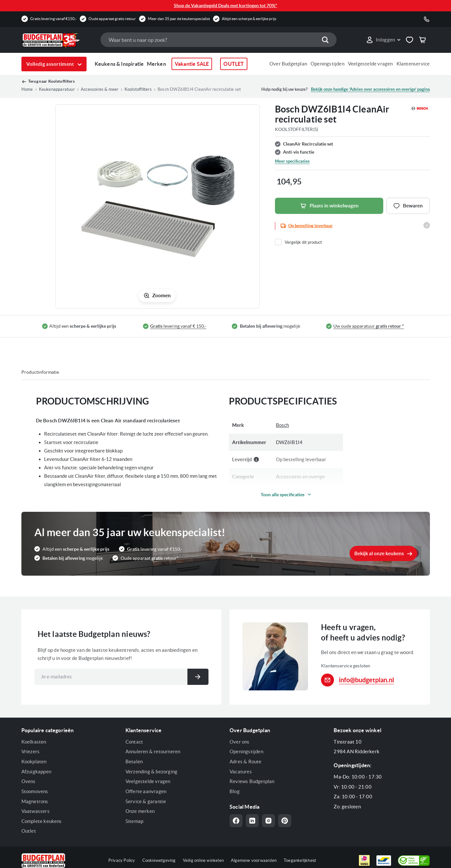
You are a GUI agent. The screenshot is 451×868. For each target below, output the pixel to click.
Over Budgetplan (288, 64)
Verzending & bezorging (151, 772)
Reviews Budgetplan (252, 781)
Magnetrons (35, 801)
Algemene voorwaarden (254, 860)
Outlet (29, 831)
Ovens (29, 781)
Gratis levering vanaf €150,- (53, 19)
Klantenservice (413, 64)
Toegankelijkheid (300, 860)
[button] (383, 40)
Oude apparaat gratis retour (112, 19)
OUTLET (234, 64)
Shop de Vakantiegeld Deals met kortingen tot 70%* (226, 6)
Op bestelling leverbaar (310, 226)
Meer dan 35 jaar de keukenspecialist (179, 19)
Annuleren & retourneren (153, 751)
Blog (235, 791)
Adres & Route (246, 762)
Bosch (282, 425)
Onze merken (140, 811)
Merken (156, 64)
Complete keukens (42, 821)
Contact (134, 742)
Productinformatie (40, 372)
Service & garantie (146, 801)
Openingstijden (327, 64)
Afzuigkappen (36, 772)
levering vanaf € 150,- (178, 326)
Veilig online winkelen (203, 860)
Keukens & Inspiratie (119, 64)
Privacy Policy (122, 860)
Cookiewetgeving (159, 860)
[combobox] (219, 40)
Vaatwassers (36, 811)
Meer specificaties (292, 161)
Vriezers (31, 751)
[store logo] (58, 40)
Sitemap (134, 821)
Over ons (240, 742)
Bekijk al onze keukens (379, 553)
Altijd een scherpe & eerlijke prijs (249, 19)
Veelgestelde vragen (370, 64)
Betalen (134, 762)
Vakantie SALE (192, 64)
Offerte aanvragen (146, 791)
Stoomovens (35, 791)
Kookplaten (34, 762)
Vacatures (241, 772)
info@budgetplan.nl (366, 680)
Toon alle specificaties (283, 495)
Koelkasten (34, 742)
